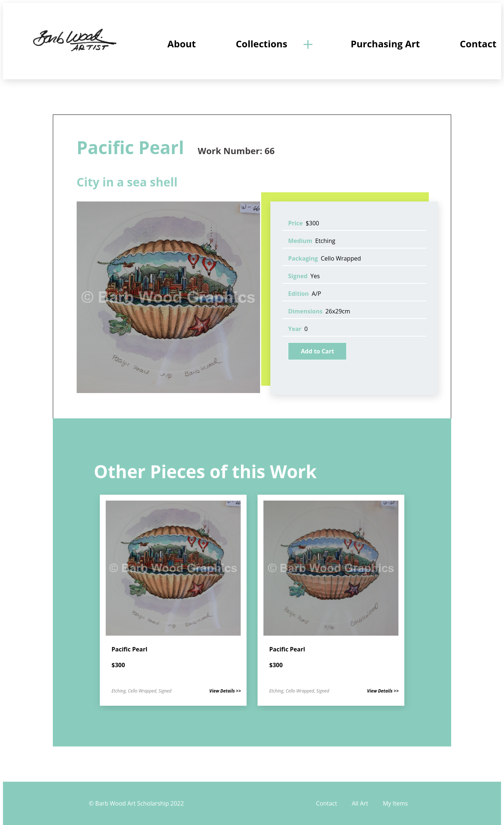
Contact (326, 803)
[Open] (307, 44)
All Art (360, 803)
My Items (395, 803)
